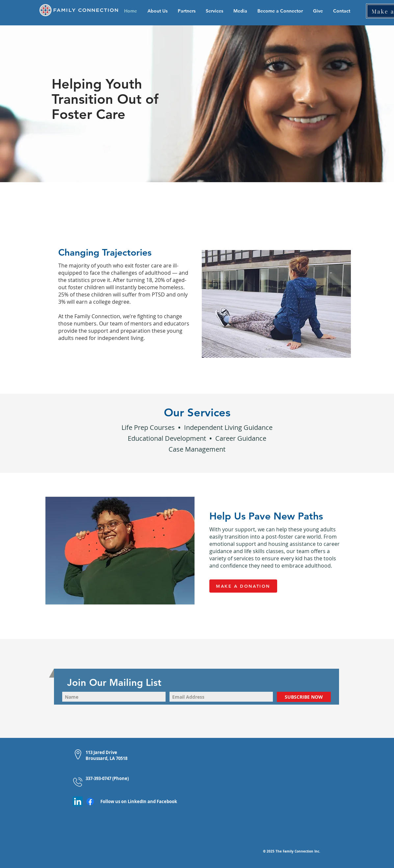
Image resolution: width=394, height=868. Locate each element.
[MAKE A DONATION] (243, 586)
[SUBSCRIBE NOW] (304, 697)
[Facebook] (90, 801)
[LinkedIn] (78, 801)
